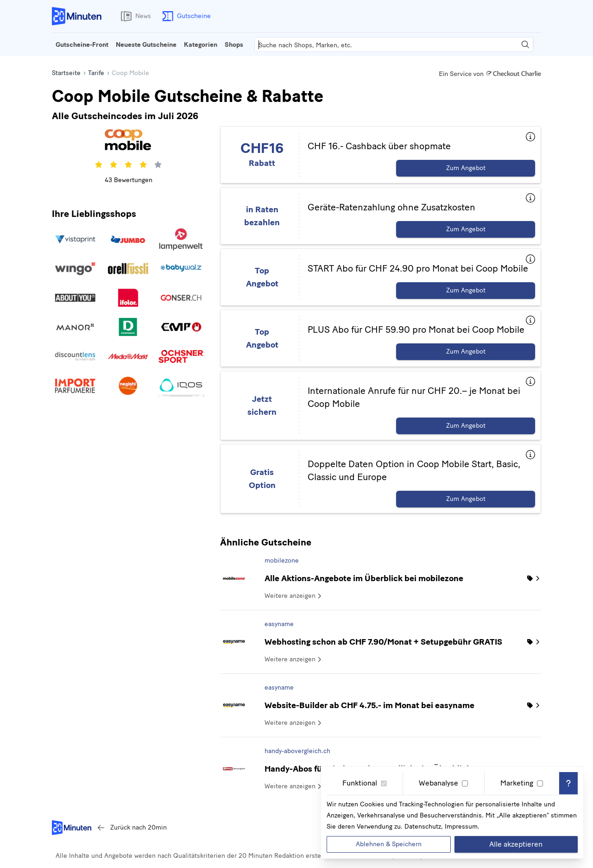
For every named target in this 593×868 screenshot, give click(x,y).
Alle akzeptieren (516, 844)
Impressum (461, 827)
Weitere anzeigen (294, 596)
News (134, 16)
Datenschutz (423, 827)
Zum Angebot (466, 168)
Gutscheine (185, 16)
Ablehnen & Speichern (389, 844)
